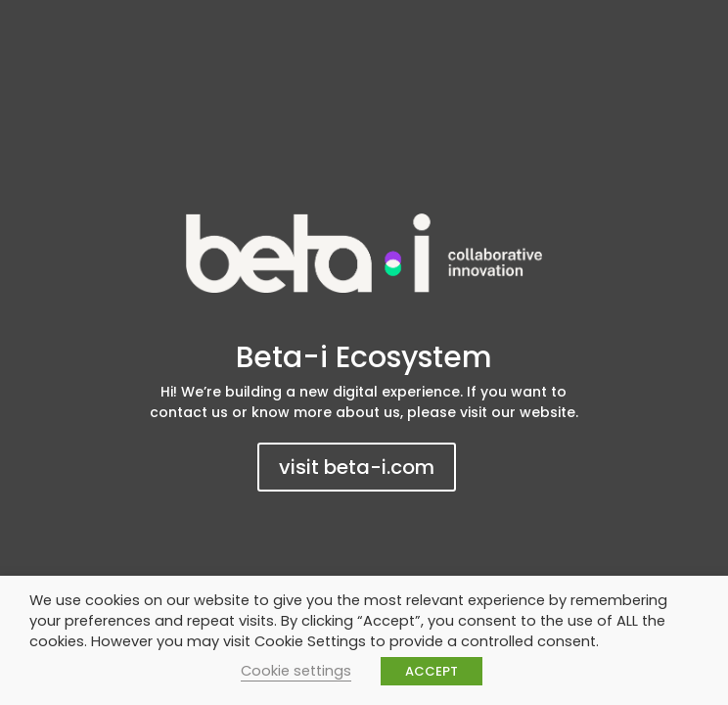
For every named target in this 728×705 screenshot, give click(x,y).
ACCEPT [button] (432, 671)
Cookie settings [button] (296, 671)
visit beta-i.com (357, 467)
